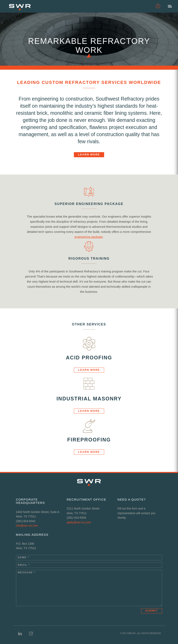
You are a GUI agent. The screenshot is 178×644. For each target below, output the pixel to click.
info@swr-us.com (27, 526)
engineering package (89, 237)
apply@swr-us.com (79, 522)
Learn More (89, 154)
